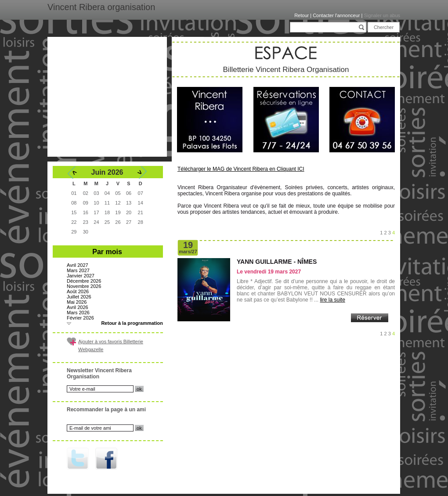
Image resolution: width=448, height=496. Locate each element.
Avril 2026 (78, 307)
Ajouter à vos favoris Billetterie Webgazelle (111, 345)
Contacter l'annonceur (336, 15)
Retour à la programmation (132, 323)
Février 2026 (80, 318)
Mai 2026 (77, 302)
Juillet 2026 (79, 297)
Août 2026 (78, 291)
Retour (302, 15)
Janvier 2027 (81, 276)
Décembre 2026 (84, 281)
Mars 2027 (78, 270)
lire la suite (332, 300)
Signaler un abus (382, 15)
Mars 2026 (78, 313)
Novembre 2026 (84, 286)
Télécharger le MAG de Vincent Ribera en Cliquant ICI (241, 169)
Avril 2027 (78, 265)
